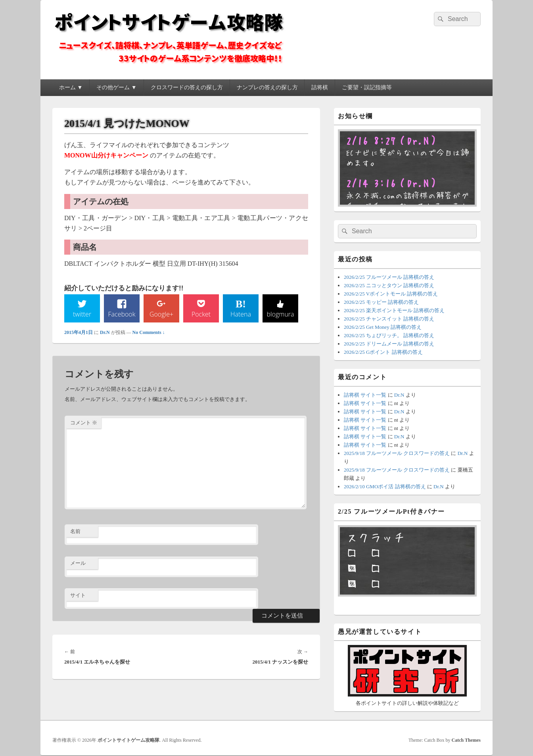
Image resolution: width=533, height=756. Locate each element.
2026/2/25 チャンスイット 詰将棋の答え (389, 319)
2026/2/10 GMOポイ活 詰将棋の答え (385, 486)
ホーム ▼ (71, 87)
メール (78, 563)
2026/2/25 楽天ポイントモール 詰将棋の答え (394, 310)
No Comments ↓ (149, 332)
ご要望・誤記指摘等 (367, 87)
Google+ (161, 314)
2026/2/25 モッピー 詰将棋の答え (381, 302)
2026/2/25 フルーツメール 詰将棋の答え (389, 277)
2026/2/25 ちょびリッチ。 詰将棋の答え (389, 335)
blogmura (280, 314)
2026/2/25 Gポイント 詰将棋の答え (383, 352)
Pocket (201, 314)
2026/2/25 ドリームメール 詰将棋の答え (389, 344)
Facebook (122, 314)
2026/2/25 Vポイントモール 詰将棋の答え (391, 294)
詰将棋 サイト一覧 (365, 395)
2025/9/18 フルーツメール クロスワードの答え (397, 453)
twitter (82, 314)
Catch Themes (466, 740)
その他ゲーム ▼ (116, 87)
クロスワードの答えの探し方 (187, 87)
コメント (84, 423)
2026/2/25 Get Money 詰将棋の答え (383, 327)
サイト (78, 595)
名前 (75, 531)
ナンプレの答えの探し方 (267, 87)
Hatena (241, 314)
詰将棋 (320, 87)
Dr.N (105, 332)
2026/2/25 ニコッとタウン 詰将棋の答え (389, 285)
